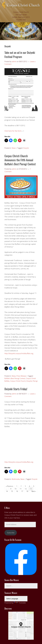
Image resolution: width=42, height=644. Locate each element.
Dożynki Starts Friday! (16, 389)
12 (26, 489)
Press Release (21, 376)
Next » (34, 491)
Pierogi (35, 381)
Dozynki (26, 148)
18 (27, 491)
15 (12, 491)
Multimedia (16, 479)
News (14, 148)
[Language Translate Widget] (16, 599)
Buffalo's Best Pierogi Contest (15, 378)
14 (7, 491)
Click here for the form (13, 131)
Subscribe (11, 533)
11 (21, 489)
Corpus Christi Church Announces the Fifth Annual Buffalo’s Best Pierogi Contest (20, 160)
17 (22, 491)
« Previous (10, 486)
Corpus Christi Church (18, 381)
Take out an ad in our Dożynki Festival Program (20, 55)
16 (17, 491)
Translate (20, 603)
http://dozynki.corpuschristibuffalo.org (19, 353)
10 (15, 489)
